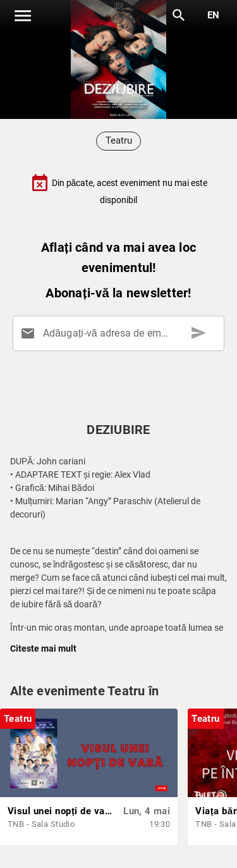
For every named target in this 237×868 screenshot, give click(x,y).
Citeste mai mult (43, 648)
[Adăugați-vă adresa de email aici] (121, 333)
